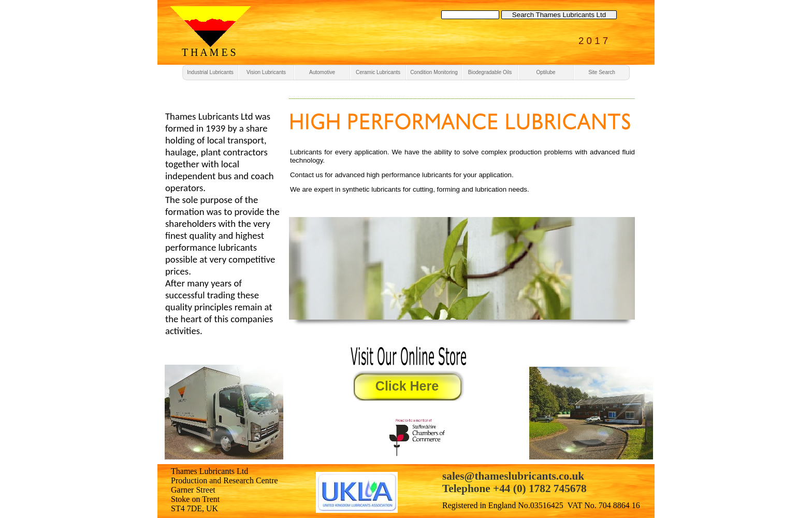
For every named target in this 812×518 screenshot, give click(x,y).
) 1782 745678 (555, 488)
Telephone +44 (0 (482, 488)
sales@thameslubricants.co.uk (513, 476)
